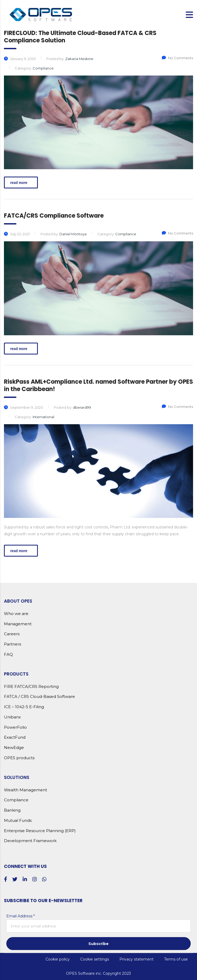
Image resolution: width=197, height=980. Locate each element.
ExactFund (15, 737)
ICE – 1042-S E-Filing (24, 707)
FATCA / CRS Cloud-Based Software (39, 697)
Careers (12, 634)
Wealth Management (26, 790)
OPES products (19, 758)
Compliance (16, 800)
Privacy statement (137, 959)
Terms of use (176, 959)
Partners (12, 644)
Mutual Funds (18, 821)
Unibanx (12, 717)
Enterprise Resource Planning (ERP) (40, 831)
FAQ (8, 654)
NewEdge (14, 748)
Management (18, 624)
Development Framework (30, 841)
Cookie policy (58, 959)
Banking (12, 810)
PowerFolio (15, 727)
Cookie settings (95, 959)
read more (22, 183)
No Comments (177, 58)
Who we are (16, 614)
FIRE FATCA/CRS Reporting (31, 687)
